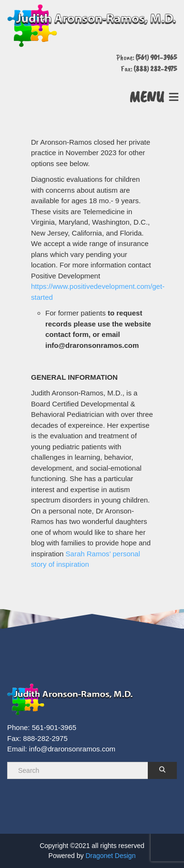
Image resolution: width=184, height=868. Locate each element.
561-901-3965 (54, 727)
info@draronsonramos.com (72, 749)
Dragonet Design (110, 856)
